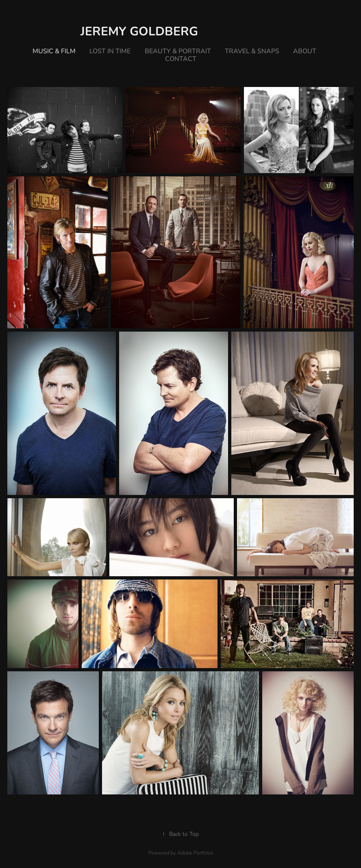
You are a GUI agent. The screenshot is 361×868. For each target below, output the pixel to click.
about (305, 51)
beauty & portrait (178, 51)
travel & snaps (252, 51)
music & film (54, 51)
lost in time (110, 51)
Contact (181, 58)
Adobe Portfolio (195, 853)
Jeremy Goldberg (139, 30)
